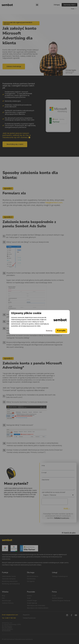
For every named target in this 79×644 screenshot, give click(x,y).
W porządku (61, 331)
